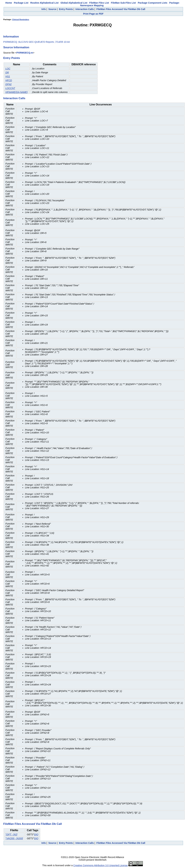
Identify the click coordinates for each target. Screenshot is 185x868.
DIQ (36, 834)
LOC (8, 69)
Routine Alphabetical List (44, 3)
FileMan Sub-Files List (123, 3)
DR (7, 72)
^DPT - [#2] (11, 834)
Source (52, 9)
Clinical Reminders (21, 19)
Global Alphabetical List (74, 3)
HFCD (9, 80)
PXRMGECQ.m (25, 53)
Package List (21, 3)
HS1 (8, 76)
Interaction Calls (85, 9)
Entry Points (66, 9)
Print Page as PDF (93, 14)
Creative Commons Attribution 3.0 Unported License (101, 865)
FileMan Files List (99, 3)
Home (9, 3)
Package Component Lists (153, 3)
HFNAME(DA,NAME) (17, 92)
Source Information (16, 47)
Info (44, 9)
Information (11, 36)
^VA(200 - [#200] (14, 838)
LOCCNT (10, 88)
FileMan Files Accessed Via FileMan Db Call (121, 9)
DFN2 (9, 84)
